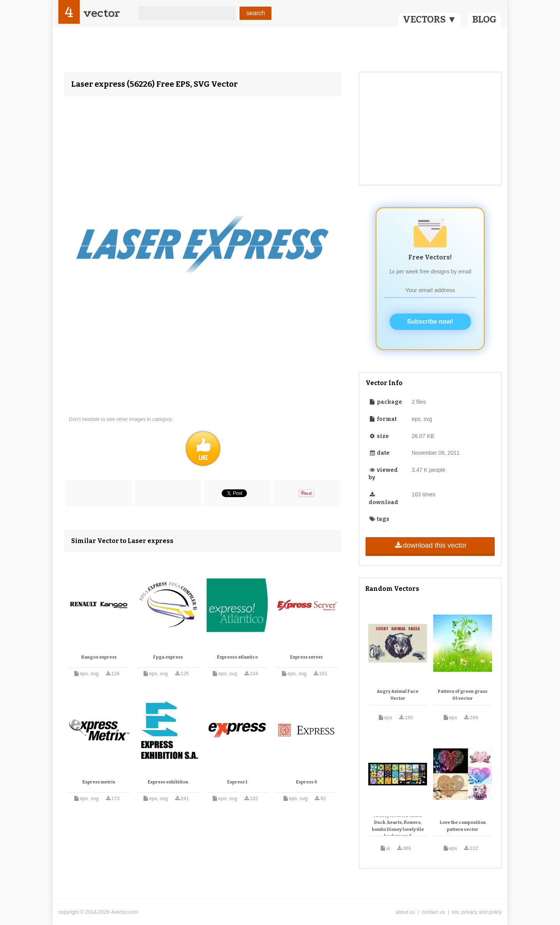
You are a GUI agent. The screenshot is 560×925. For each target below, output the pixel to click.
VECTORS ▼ (430, 19)
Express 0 (307, 782)
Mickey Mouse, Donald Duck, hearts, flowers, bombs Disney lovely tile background (398, 826)
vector (101, 13)
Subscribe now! (430, 321)
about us (405, 912)
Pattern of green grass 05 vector (463, 695)
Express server (307, 657)
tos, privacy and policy (477, 912)
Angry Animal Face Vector (398, 695)
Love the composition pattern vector (463, 826)
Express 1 (237, 782)
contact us (433, 912)
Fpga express (168, 657)
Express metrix (99, 782)
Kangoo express (99, 657)
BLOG (484, 19)
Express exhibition (168, 782)
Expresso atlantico (237, 657)
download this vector (430, 545)
